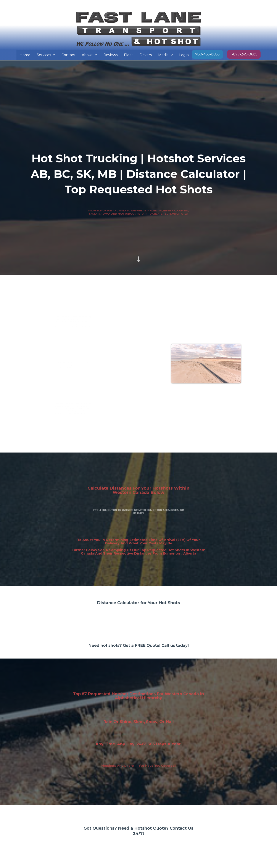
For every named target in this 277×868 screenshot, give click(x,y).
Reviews (110, 55)
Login (184, 55)
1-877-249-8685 (244, 54)
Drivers (146, 55)
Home (25, 55)
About (89, 55)
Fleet (129, 55)
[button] (46, 55)
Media (165, 55)
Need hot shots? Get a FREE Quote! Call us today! (138, 646)
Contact (68, 55)
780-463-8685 (207, 54)
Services (46, 55)
